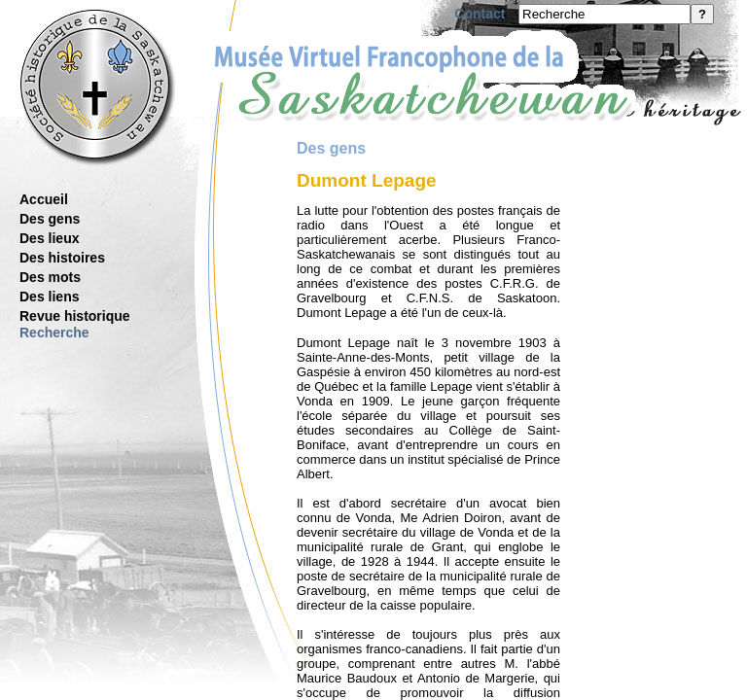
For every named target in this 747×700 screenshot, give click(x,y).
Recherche (54, 332)
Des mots (50, 277)
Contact (480, 14)
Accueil (44, 199)
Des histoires (62, 258)
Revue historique (75, 316)
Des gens (50, 219)
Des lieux (49, 238)
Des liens (49, 297)
